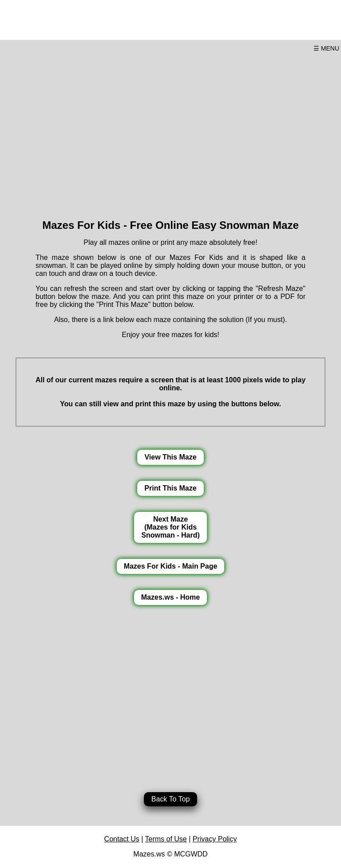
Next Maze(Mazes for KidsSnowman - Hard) (170, 527)
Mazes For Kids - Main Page (171, 566)
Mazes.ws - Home (170, 597)
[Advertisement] (170, 132)
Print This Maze (170, 488)
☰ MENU (326, 48)
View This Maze (170, 457)
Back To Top (171, 799)
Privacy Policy (215, 839)
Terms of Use (166, 839)
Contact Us (122, 839)
